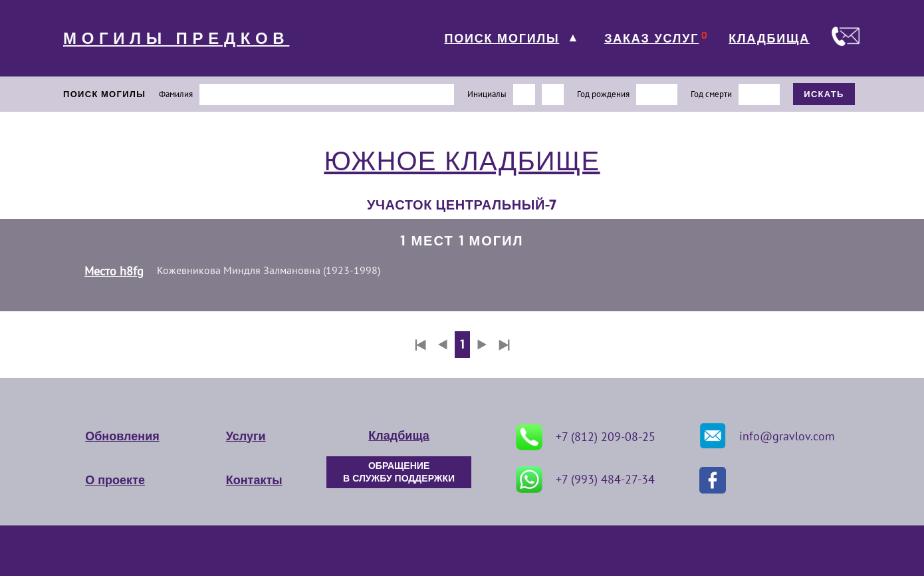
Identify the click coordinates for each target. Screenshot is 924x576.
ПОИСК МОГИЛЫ (502, 39)
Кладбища (399, 436)
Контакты (254, 480)
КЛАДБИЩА (769, 39)
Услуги (246, 436)
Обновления (122, 436)
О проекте (115, 480)
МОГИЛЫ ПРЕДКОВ (176, 39)
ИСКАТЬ (824, 94)
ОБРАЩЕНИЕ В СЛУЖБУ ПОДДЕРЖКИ (399, 472)
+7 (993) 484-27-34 (585, 480)
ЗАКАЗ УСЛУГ (651, 39)
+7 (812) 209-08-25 (586, 437)
